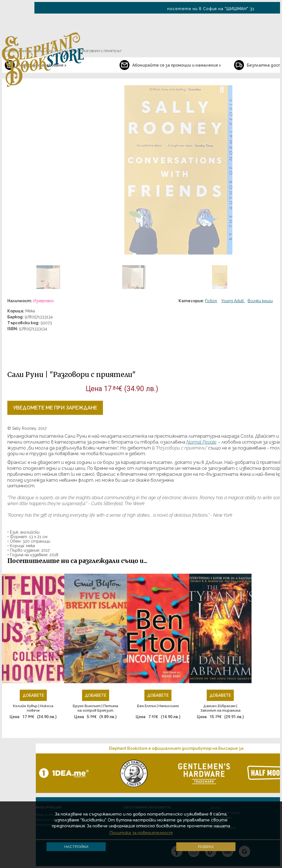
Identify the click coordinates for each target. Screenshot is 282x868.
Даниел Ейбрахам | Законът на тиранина (220, 708)
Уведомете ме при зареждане (55, 408)
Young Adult (233, 301)
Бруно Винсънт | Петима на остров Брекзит (95, 708)
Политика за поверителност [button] (141, 833)
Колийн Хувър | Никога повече (33, 708)
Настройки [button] (76, 847)
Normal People (201, 442)
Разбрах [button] (206, 847)
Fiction (211, 301)
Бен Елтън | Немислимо (158, 706)
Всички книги (260, 301)
